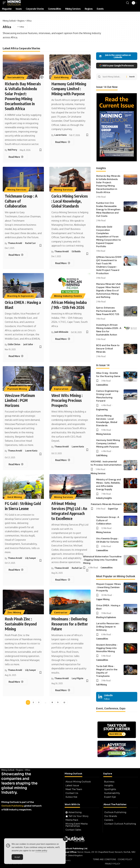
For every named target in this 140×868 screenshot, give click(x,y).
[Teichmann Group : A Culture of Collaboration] (16, 255)
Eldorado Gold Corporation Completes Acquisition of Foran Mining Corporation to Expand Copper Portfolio (108, 237)
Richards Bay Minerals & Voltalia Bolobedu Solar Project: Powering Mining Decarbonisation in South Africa (23, 96)
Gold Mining (61, 77)
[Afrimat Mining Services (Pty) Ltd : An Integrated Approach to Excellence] (63, 580)
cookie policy (41, 851)
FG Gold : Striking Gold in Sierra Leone (23, 506)
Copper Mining (103, 599)
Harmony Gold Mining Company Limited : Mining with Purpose (69, 89)
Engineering (102, 409)
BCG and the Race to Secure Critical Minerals (108, 349)
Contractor (61, 613)
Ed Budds (76, 251)
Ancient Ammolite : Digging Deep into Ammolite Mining (107, 648)
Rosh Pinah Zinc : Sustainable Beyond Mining (21, 624)
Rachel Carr (30, 243)
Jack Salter (28, 344)
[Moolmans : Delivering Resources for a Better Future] (63, 690)
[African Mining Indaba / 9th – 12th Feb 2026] (63, 339)
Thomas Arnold (15, 243)
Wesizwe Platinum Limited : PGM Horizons (20, 400)
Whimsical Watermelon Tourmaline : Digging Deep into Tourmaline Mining (102, 560)
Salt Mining (101, 685)
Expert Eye (113, 509)
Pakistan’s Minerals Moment (106, 504)
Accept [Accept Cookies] (17, 858)
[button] (5, 3)
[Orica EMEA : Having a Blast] (16, 356)
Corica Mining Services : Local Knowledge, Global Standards (70, 201)
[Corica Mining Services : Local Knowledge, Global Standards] (63, 263)
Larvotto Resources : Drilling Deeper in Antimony (108, 627)
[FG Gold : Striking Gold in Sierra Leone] (16, 570)
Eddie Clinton (14, 344)
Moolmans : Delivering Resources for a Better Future (70, 624)
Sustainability (16, 77)
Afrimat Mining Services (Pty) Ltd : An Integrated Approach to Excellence (69, 511)
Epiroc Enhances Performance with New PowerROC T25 (108, 311)
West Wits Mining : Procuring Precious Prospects (67, 400)
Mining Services (17, 190)
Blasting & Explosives (21, 296)
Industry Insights (104, 498)
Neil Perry (12, 150)
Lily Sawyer (31, 558)
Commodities (102, 385)
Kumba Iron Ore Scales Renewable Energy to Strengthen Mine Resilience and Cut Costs (108, 210)
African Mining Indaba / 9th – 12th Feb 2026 (69, 305)
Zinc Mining (14, 613)
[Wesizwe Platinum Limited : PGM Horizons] (16, 464)
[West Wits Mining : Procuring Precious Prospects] (63, 460)
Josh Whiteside (61, 332)
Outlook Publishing (13, 806)
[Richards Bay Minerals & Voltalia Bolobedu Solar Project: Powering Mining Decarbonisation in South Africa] (16, 157)
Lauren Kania (60, 135)
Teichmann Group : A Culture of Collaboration (108, 520)
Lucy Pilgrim (78, 678)
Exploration (61, 389)
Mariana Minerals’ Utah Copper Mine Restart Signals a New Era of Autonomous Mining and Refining (108, 291)
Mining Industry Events (68, 296)
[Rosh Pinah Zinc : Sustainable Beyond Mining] (16, 682)
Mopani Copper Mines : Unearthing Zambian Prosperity (108, 587)
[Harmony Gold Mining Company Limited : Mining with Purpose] (63, 142)
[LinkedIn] (117, 697)
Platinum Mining (17, 389)
